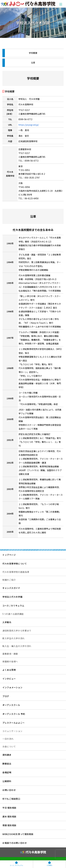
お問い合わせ (9, 790)
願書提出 (7, 764)
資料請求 (7, 755)
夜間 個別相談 (9, 825)
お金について (9, 746)
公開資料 (7, 781)
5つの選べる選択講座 (13, 614)
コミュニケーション (12, 731)
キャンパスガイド (11, 588)
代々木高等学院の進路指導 (16, 572)
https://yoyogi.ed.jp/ (29, 125)
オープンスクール (11, 705)
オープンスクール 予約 (14, 714)
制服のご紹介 (9, 580)
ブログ (6, 696)
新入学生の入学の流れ (14, 638)
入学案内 (7, 622)
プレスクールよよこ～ (14, 723)
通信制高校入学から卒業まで (17, 631)
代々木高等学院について (15, 564)
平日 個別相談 (9, 808)
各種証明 (7, 772)
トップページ (9, 555)
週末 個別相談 (9, 816)
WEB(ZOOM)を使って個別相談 (18, 834)
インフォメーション (12, 687)
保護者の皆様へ (10, 661)
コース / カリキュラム (13, 606)
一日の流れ (8, 739)
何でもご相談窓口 (11, 799)
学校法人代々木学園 (12, 597)
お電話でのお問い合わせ (15, 843)
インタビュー (9, 679)
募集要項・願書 (10, 654)
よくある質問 (9, 670)
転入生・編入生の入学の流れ (17, 646)
